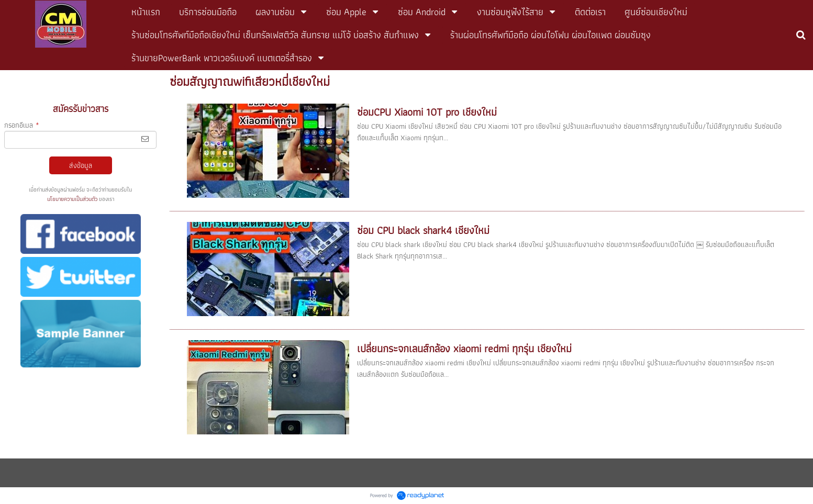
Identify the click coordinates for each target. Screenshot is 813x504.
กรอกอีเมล (22, 125)
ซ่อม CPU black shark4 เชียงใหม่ (423, 230)
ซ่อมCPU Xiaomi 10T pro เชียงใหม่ (427, 112)
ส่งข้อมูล (81, 165)
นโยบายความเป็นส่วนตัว (72, 199)
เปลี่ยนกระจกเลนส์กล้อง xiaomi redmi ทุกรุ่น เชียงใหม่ (464, 349)
